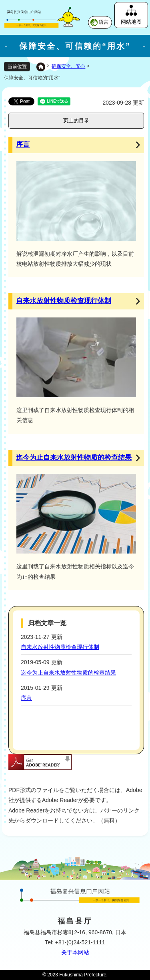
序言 (23, 144)
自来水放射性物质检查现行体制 (64, 301)
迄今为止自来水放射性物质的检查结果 (74, 458)
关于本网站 (75, 952)
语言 (104, 22)
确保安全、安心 (68, 66)
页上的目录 (76, 120)
